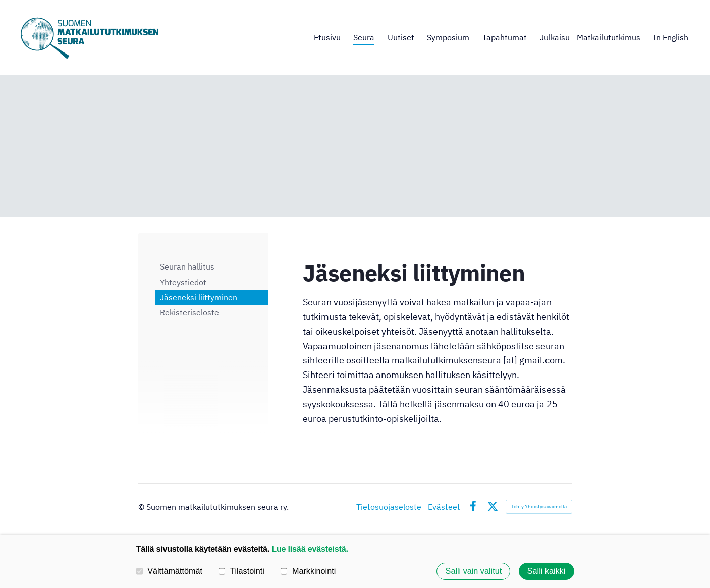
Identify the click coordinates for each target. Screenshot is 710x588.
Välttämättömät (170, 571)
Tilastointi (241, 571)
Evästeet (444, 507)
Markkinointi (308, 571)
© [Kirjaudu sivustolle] (142, 507)
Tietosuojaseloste (389, 507)
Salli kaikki (547, 571)
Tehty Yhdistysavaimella (539, 506)
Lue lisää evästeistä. (310, 549)
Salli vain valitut (474, 571)
